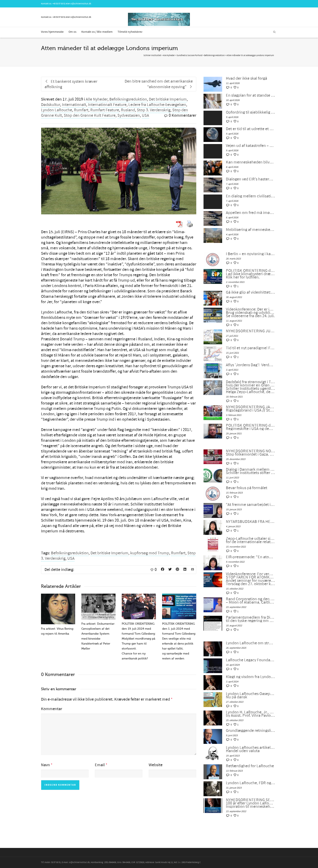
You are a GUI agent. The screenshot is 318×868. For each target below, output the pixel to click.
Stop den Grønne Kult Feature (90, 115)
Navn (45, 765)
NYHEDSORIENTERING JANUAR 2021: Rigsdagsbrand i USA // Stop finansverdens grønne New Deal (250, 409)
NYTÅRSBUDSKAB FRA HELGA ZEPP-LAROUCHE (250, 522)
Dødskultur (51, 105)
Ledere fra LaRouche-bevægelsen (157, 105)
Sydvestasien (129, 115)
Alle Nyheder (97, 99)
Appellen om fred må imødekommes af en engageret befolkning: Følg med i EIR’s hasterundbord (250, 213)
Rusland (128, 110)
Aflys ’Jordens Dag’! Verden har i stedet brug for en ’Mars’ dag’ (250, 365)
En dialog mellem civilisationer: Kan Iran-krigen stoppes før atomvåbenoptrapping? (250, 196)
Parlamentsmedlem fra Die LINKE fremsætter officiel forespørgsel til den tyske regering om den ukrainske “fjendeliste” (250, 619)
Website (156, 765)
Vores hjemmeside (52, 32)
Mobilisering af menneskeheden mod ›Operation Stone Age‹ (250, 230)
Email (100, 765)
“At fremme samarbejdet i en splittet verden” (250, 505)
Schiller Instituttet (152, 55)
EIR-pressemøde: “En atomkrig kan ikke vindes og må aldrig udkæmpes (250, 557)
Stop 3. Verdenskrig (154, 110)
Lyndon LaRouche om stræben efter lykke (250, 643)
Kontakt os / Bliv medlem (97, 32)
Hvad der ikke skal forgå (246, 78)
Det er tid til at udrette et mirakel (250, 129)
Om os (72, 32)
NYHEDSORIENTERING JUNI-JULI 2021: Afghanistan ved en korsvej (250, 331)
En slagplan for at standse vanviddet (250, 95)
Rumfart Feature (105, 110)
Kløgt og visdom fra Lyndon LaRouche (250, 677)
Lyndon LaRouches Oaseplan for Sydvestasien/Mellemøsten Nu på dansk (250, 695)
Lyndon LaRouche (57, 110)
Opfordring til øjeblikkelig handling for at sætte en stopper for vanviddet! (250, 112)
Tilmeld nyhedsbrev (130, 32)
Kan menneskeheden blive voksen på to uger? (250, 162)
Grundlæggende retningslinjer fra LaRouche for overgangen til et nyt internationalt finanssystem (250, 731)
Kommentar (52, 709)
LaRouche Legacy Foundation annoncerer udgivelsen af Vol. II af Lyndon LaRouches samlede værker (250, 660)
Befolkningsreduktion (128, 99)
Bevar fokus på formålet (247, 488)
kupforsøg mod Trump (150, 553)
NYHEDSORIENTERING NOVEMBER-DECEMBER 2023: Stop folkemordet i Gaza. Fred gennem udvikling (250, 453)
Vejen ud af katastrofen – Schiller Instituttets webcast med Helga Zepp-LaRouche (250, 146)
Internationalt (74, 105)
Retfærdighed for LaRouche (250, 766)
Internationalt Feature (107, 105)
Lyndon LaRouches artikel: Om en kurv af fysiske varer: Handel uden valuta (250, 749)
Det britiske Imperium (168, 99)
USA (145, 115)
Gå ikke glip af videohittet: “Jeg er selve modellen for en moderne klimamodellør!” (250, 292)
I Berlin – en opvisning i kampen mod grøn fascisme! (250, 254)
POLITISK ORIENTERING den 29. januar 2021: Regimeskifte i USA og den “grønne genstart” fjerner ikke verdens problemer (250, 427)
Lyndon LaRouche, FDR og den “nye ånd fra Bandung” (250, 783)
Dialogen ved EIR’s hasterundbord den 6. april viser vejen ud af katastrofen (250, 179)
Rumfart (81, 110)
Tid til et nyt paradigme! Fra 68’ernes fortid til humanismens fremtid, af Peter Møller (250, 348)
